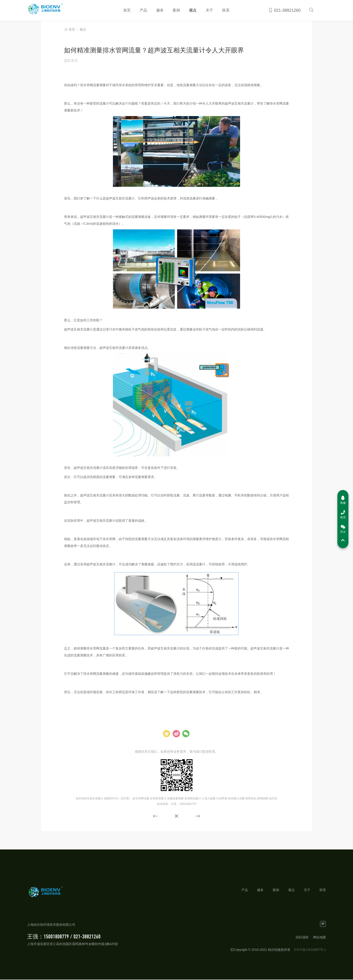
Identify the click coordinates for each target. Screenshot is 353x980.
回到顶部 (302, 938)
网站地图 (319, 938)
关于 (209, 10)
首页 (127, 10)
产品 (143, 10)
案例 (176, 10)
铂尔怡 (52, 10)
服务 (160, 10)
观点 (193, 10)
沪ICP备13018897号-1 (310, 950)
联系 (226, 10)
